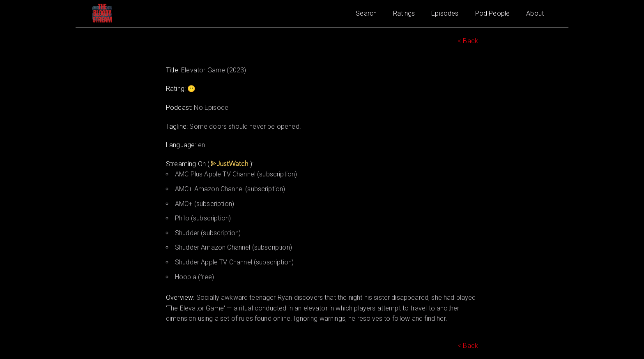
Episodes (445, 13)
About (535, 13)
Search (366, 13)
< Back (468, 41)
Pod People (493, 13)
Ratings (404, 13)
